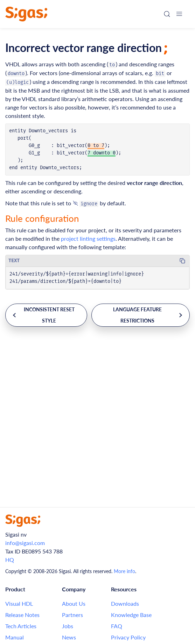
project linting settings (88, 238)
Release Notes (22, 615)
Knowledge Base (131, 615)
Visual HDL (19, 603)
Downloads (125, 603)
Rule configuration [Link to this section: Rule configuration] (42, 218)
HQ (10, 560)
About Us (74, 603)
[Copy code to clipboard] (182, 261)
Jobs (68, 626)
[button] (179, 14)
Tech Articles (21, 626)
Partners (72, 615)
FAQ (117, 626)
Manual (15, 637)
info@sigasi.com (25, 543)
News (69, 637)
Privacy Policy (128, 637)
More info (124, 571)
